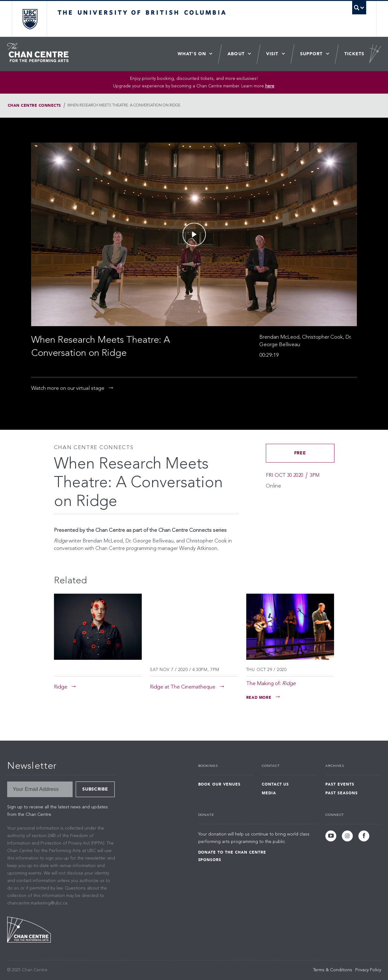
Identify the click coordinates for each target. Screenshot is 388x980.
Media (269, 793)
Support (311, 54)
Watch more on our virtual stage (68, 388)
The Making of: (271, 684)
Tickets (354, 54)
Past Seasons (342, 793)
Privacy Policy (368, 970)
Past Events (340, 784)
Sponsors (210, 860)
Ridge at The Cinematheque (183, 687)
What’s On (192, 54)
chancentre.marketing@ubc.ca (37, 903)
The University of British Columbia (30, 19)
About (236, 54)
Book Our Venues (219, 784)
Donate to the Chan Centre (232, 852)
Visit (272, 54)
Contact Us (275, 784)
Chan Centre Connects (34, 105)
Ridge (61, 687)
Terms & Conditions (333, 970)
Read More (259, 698)
